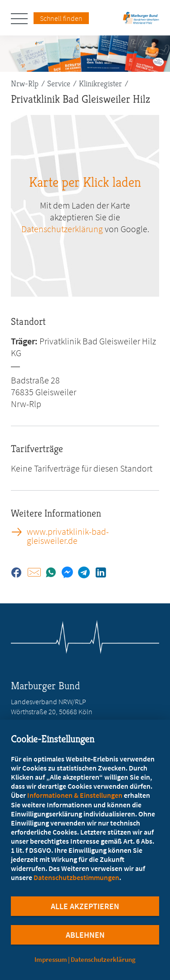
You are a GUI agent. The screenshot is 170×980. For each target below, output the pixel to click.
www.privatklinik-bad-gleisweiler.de (68, 536)
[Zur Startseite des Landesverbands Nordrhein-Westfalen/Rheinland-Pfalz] (141, 21)
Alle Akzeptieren (85, 906)
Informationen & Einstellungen (75, 795)
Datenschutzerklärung (103, 959)
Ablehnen (85, 935)
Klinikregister (100, 83)
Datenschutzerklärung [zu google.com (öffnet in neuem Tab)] (62, 229)
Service (59, 83)
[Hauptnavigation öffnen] (22, 19)
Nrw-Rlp (25, 83)
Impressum (51, 959)
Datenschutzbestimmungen (76, 877)
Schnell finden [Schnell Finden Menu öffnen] (61, 18)
